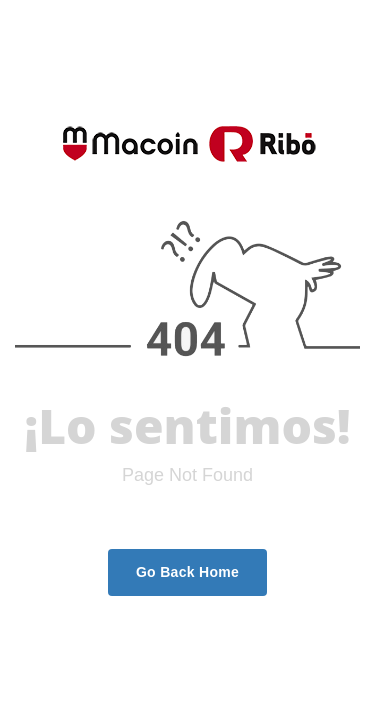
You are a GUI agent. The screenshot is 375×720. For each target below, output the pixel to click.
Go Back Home (187, 572)
